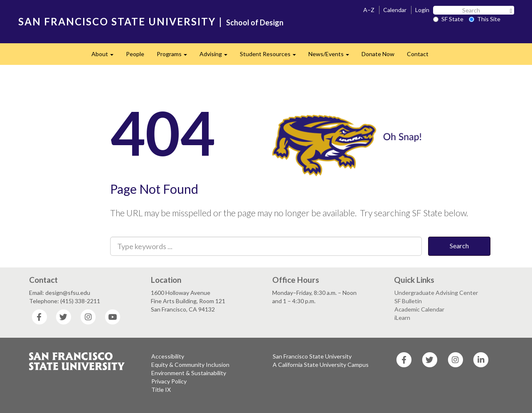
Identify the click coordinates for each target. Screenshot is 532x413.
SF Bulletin (408, 301)
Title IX (161, 390)
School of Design (255, 22)
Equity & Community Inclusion (190, 365)
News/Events (332, 56)
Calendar (395, 10)
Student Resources (271, 56)
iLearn (402, 318)
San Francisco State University (312, 356)
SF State (448, 19)
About (106, 56)
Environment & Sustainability (189, 373)
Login (422, 10)
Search (459, 246)
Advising (217, 56)
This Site (485, 19)
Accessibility (168, 356)
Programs (175, 56)
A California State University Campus (321, 365)
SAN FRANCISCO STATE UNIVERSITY (117, 21)
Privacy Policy (169, 381)
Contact (418, 54)
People (135, 54)
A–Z (369, 10)
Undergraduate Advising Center (436, 293)
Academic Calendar (419, 309)
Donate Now (378, 54)
